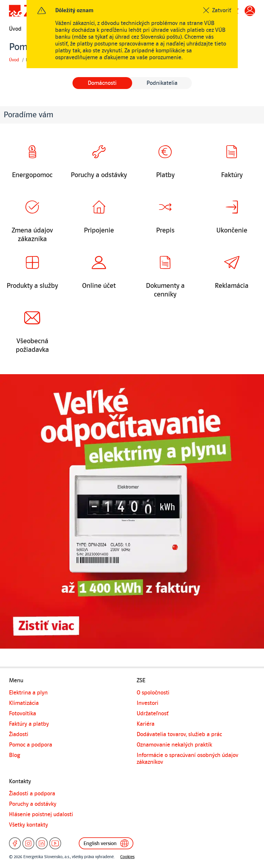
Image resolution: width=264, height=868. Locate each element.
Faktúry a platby (29, 724)
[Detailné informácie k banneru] (132, 511)
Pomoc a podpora (31, 745)
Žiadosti (19, 734)
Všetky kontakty (28, 825)
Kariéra (146, 724)
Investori (148, 703)
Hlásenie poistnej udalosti (41, 814)
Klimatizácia (24, 703)
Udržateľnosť (153, 714)
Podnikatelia (162, 83)
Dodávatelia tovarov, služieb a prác (179, 734)
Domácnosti (102, 83)
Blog (15, 755)
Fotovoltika (23, 714)
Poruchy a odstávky (33, 804)
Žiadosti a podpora (32, 794)
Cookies (127, 857)
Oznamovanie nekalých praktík (174, 745)
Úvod (15, 29)
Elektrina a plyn (28, 693)
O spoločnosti (153, 693)
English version (107, 843)
